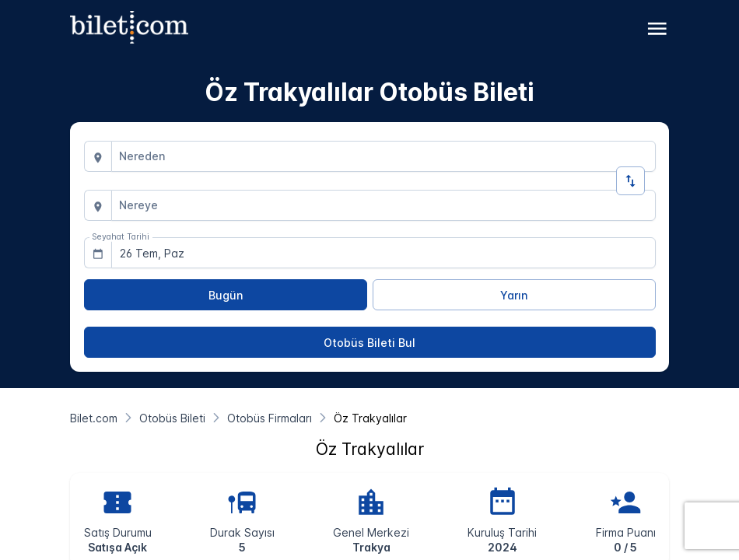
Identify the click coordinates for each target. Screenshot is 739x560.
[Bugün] (226, 295)
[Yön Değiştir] (630, 181)
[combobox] (384, 156)
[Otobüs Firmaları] (270, 418)
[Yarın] (514, 295)
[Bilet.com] (94, 418)
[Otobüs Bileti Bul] (370, 342)
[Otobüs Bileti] (172, 418)
